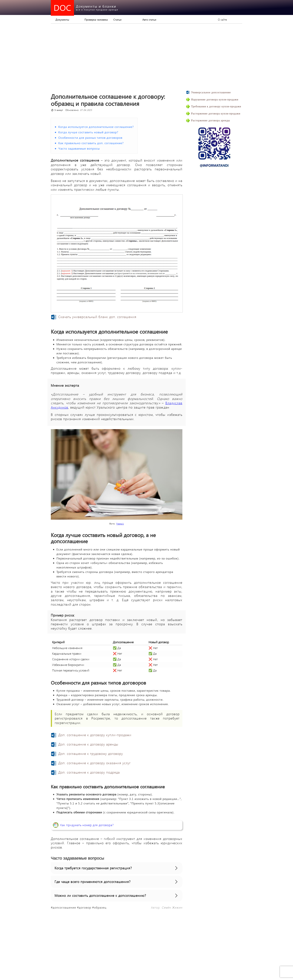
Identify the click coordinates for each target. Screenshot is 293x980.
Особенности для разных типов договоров (90, 138)
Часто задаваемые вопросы (79, 148)
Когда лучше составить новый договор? (88, 132)
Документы (62, 20)
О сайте (222, 20)
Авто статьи (149, 20)
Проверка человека (96, 20)
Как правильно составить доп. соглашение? (91, 143)
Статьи (117, 20)
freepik (120, 524)
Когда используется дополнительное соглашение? (96, 127)
